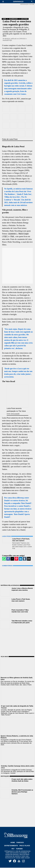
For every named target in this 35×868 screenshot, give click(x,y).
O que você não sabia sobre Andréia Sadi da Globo (22, 780)
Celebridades (13, 19)
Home (4, 19)
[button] (4, 2)
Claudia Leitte (20, 485)
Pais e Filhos (25, 846)
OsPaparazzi (18, 2)
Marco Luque (23, 234)
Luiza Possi (24, 19)
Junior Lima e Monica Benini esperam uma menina (22, 589)
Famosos (20, 843)
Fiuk (12, 236)
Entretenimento (11, 846)
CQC (5, 236)
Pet (13, 849)
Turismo (19, 849)
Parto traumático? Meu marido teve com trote (20, 611)
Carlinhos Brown (9, 488)
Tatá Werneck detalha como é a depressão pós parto (22, 622)
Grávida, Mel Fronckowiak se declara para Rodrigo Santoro (22, 792)
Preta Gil (6, 467)
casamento (12, 234)
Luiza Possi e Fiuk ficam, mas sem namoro (21, 600)
